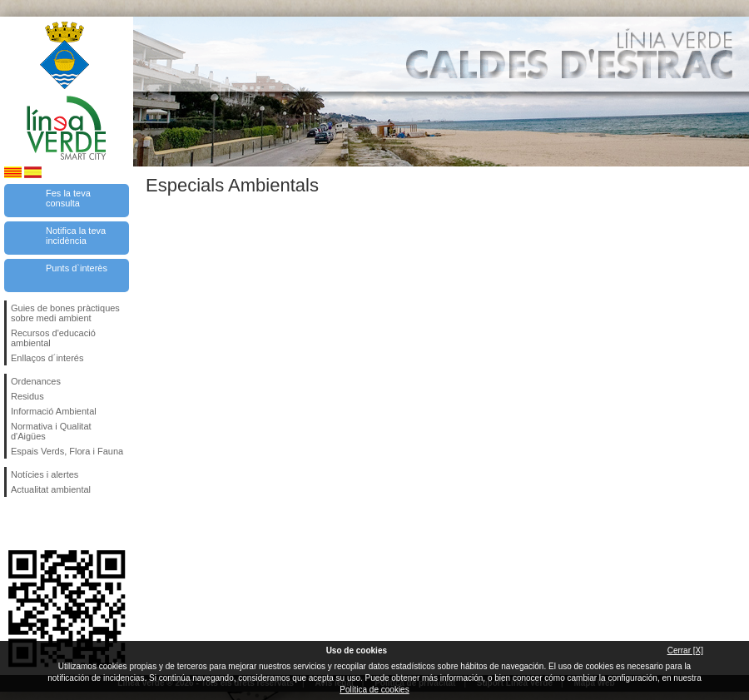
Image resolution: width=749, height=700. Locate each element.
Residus (27, 396)
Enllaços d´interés (47, 358)
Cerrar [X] (685, 650)
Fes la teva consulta (68, 198)
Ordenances (36, 381)
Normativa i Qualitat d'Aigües (51, 431)
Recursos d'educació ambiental (53, 338)
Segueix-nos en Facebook (14, 524)
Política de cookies (374, 690)
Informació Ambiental (54, 411)
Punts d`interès (77, 268)
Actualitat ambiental (51, 489)
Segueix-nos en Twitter (42, 524)
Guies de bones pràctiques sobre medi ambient (65, 313)
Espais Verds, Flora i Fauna (67, 451)
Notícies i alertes (45, 474)
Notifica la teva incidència (76, 236)
